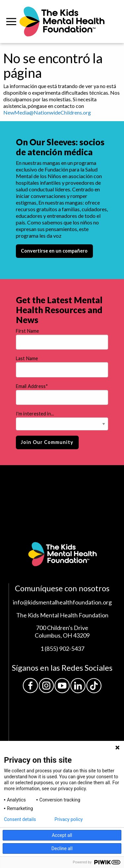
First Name (27, 331)
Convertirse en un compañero (54, 251)
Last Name (27, 358)
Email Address (32, 386)
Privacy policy (69, 819)
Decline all (62, 848)
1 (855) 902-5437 (62, 649)
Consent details (20, 819)
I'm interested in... (35, 414)
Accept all (62, 835)
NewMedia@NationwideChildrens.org (47, 112)
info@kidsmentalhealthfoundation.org (62, 602)
